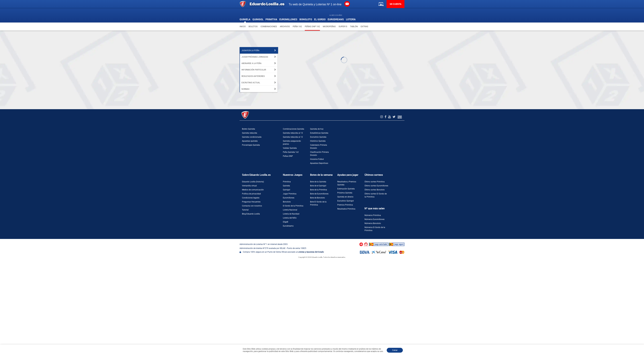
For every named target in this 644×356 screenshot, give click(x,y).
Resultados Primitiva (346, 209)
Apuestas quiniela (250, 141)
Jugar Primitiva (290, 194)
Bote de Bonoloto (317, 198)
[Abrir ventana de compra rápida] (1, 240)
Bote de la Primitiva (319, 190)
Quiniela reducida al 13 (293, 133)
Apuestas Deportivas (319, 163)
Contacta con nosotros (252, 206)
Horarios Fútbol (317, 159)
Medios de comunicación (253, 190)
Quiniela (286, 186)
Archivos (285, 26)
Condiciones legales (251, 198)
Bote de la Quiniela (318, 182)
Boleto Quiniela (249, 129)
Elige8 (286, 222)
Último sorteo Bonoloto (375, 190)
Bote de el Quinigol (318, 186)
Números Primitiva (373, 215)
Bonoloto (287, 202)
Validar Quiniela (290, 148)
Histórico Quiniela (318, 141)
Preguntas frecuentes (251, 202)
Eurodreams (288, 226)
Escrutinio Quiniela (318, 137)
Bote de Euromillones (319, 194)
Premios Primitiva (345, 205)
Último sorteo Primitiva (375, 182)
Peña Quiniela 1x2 (291, 152)
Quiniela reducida (250, 133)
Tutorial (245, 210)
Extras (364, 26)
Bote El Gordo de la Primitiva (318, 203)
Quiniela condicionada (252, 137)
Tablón (354, 26)
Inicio (243, 26)
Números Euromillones (374, 219)
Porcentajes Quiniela (251, 145)
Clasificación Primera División (319, 154)
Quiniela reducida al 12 (293, 137)
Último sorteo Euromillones (376, 186)
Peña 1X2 (297, 26)
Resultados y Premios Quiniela (347, 183)
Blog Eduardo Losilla (251, 214)
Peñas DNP (288, 156)
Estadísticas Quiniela (319, 133)
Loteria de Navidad (291, 214)
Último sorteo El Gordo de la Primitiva (376, 195)
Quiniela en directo (345, 197)
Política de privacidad (251, 194)
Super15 (343, 26)
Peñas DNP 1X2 (312, 26)
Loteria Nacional (290, 210)
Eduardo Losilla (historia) (253, 182)
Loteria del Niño (290, 218)
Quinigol (286, 190)
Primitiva (287, 182)
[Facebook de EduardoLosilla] (386, 117)
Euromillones (289, 198)
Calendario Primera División (319, 147)
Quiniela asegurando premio (292, 143)
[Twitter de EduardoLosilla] (394, 117)
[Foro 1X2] (400, 117)
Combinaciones (269, 26)
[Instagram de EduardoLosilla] (382, 117)
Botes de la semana (321, 175)
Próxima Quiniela (345, 193)
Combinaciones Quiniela (294, 129)
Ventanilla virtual (249, 186)
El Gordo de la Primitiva (293, 206)
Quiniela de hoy (317, 129)
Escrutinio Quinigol (346, 201)
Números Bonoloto (373, 223)
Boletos (253, 26)
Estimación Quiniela (346, 189)
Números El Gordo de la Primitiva (375, 229)
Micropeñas (329, 26)
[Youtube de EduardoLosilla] (390, 117)
